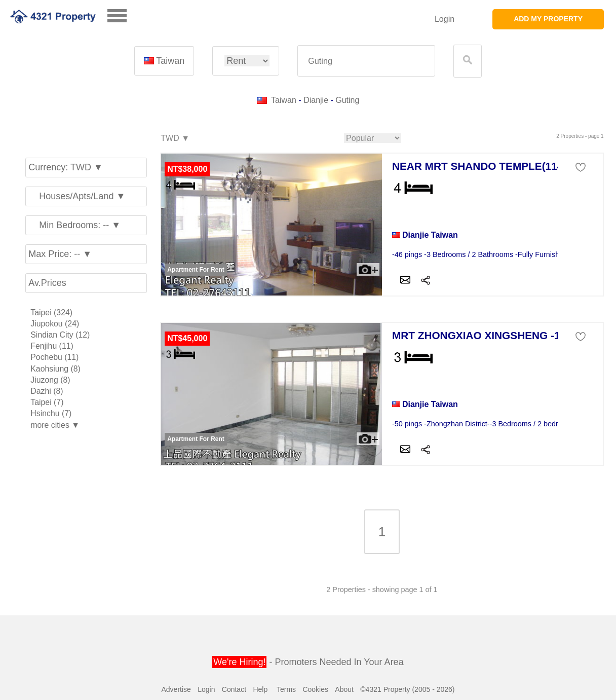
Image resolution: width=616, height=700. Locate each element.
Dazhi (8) (47, 391)
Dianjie (316, 100)
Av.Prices (47, 283)
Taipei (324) (51, 312)
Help (260, 689)
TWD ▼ (175, 139)
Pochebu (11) (54, 357)
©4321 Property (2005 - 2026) (407, 689)
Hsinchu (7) (51, 413)
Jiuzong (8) (50, 380)
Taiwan (164, 61)
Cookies (315, 689)
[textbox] (366, 61)
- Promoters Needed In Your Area (308, 662)
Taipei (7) (47, 402)
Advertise (176, 689)
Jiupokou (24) (55, 324)
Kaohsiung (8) (55, 369)
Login (445, 19)
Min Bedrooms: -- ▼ (74, 225)
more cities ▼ (55, 425)
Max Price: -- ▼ (60, 254)
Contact (234, 689)
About (344, 689)
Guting (347, 100)
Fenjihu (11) (52, 346)
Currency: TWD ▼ (66, 167)
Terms (286, 689)
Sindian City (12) (60, 335)
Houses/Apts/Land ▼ (77, 196)
